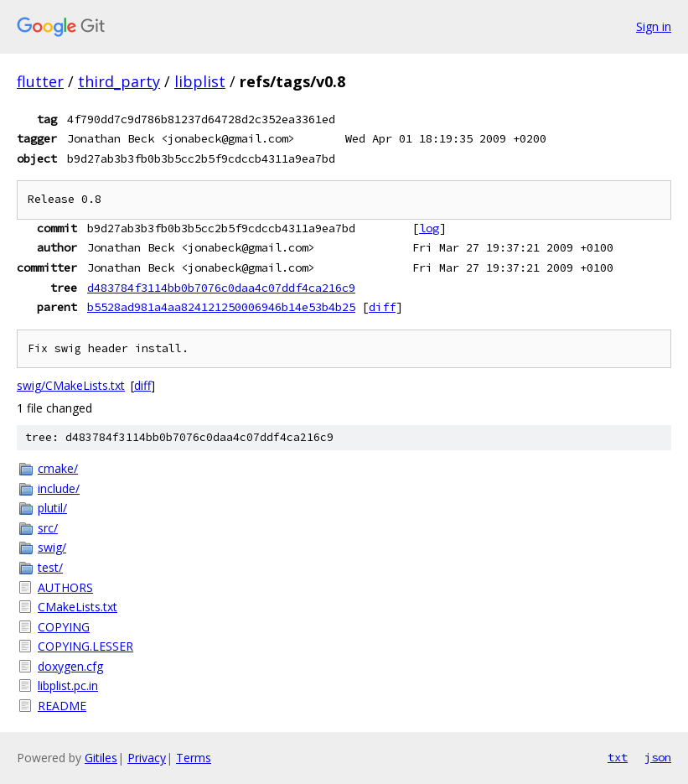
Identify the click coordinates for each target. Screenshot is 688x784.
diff (382, 307)
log (429, 228)
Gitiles (101, 758)
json (658, 757)
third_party (119, 81)
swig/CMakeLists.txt (71, 385)
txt (618, 757)
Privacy (147, 758)
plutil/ (52, 508)
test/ (50, 567)
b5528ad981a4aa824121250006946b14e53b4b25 (221, 307)
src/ (48, 528)
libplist (200, 81)
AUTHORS (65, 587)
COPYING (64, 627)
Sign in (654, 26)
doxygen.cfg (70, 666)
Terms (194, 758)
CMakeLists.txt (78, 607)
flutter (40, 81)
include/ (59, 488)
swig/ (52, 547)
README (62, 706)
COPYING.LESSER (85, 646)
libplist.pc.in (68, 685)
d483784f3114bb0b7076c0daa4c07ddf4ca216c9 (221, 288)
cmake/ (58, 468)
